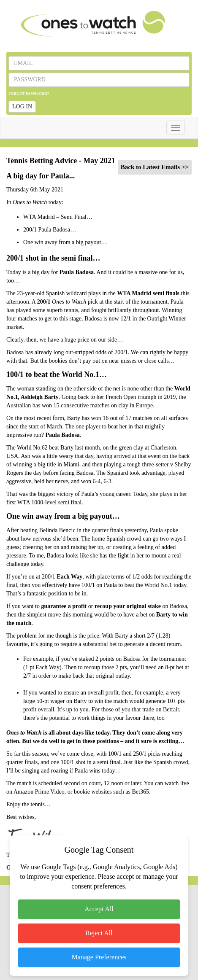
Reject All (99, 933)
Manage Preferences (99, 957)
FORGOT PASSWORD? (29, 94)
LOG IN (22, 106)
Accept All (99, 909)
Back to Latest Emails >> (155, 167)
